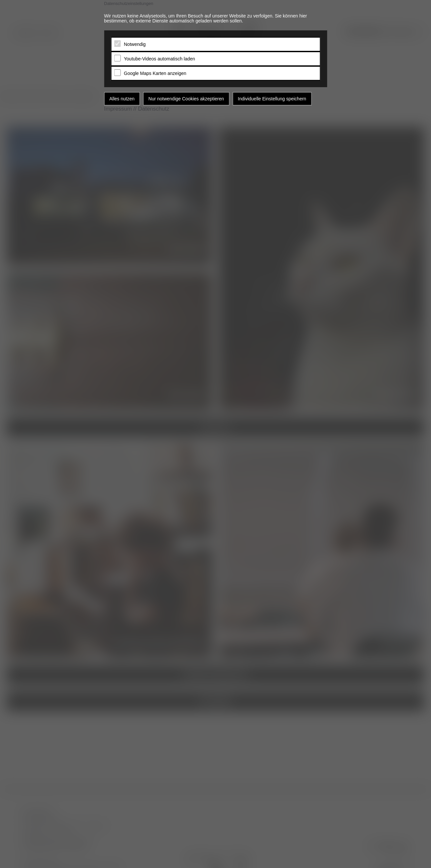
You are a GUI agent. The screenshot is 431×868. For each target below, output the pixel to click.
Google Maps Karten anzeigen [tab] (155, 73)
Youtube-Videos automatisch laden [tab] (160, 59)
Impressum (118, 109)
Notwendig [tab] (135, 44)
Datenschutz (154, 109)
